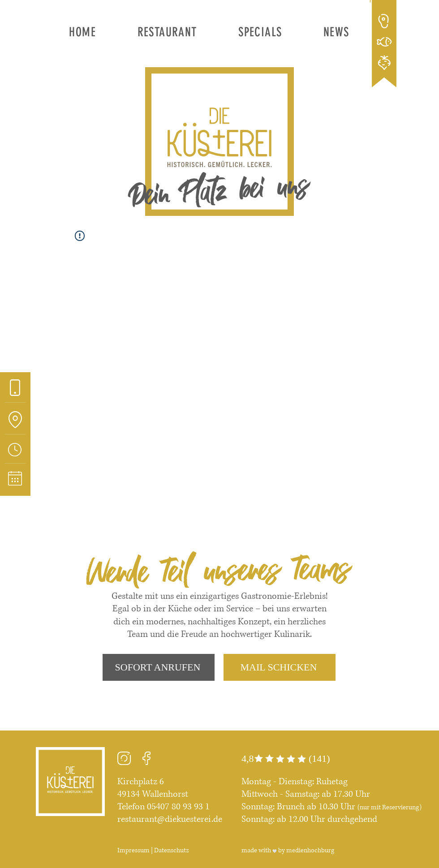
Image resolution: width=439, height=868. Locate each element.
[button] (167, 32)
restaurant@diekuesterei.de (170, 819)
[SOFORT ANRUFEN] (159, 667)
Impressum (133, 850)
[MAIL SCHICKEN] (280, 667)
